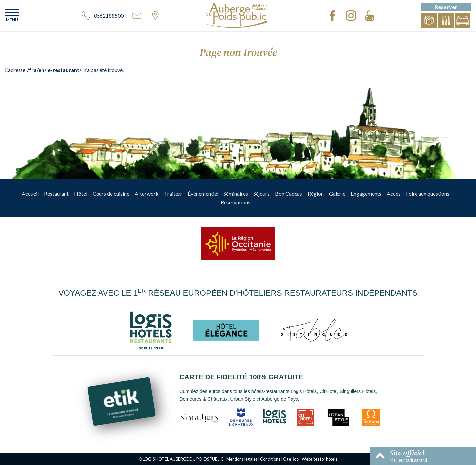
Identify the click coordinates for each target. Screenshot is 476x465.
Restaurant (56, 194)
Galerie (337, 194)
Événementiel (203, 194)
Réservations (236, 202)
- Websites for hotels (310, 459)
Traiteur (173, 194)
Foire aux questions (428, 194)
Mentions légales (242, 459)
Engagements (366, 194)
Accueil (30, 194)
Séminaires (236, 194)
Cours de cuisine (111, 194)
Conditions (270, 459)
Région (316, 194)
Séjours (261, 194)
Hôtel (81, 194)
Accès (394, 194)
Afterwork (147, 194)
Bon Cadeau (289, 194)
